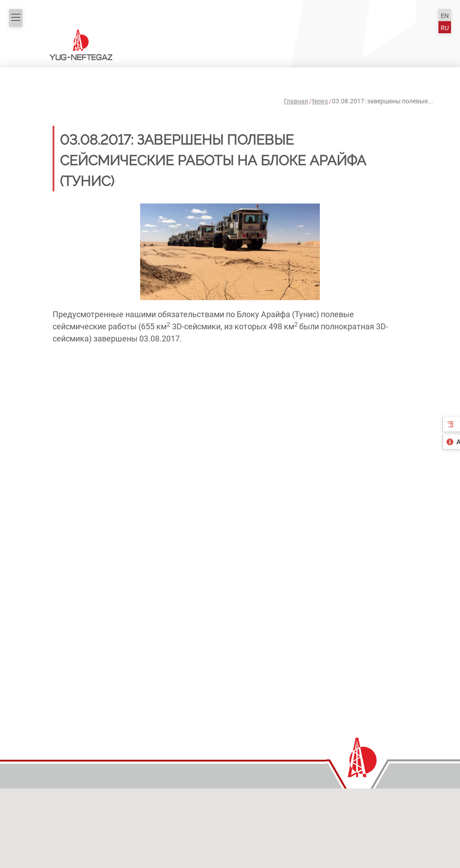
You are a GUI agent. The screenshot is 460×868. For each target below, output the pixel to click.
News (320, 101)
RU (445, 28)
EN (445, 16)
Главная (296, 101)
